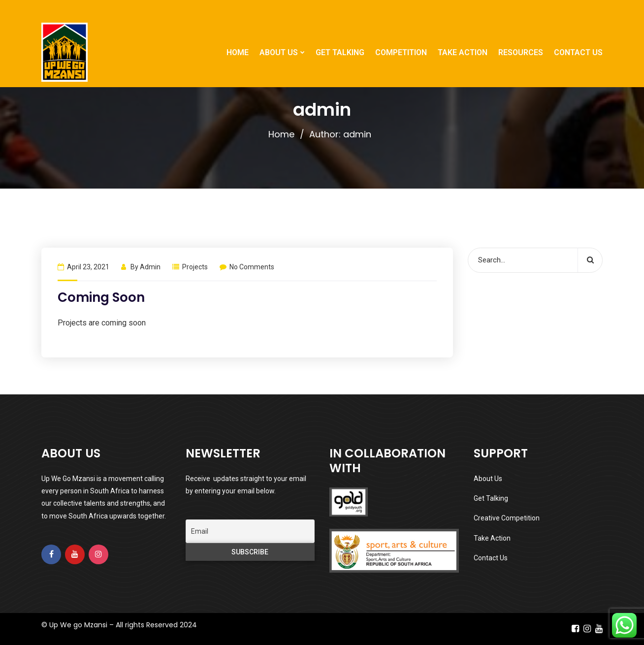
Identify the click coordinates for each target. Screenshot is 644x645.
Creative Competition (507, 518)
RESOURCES (521, 52)
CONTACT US (578, 52)
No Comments (247, 267)
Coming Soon (101, 297)
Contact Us (491, 558)
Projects (195, 267)
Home (281, 134)
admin (150, 267)
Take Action (492, 538)
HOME (238, 52)
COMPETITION (401, 52)
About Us (488, 479)
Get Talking (491, 498)
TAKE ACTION (463, 52)
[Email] (250, 531)
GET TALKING (340, 52)
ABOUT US (279, 52)
